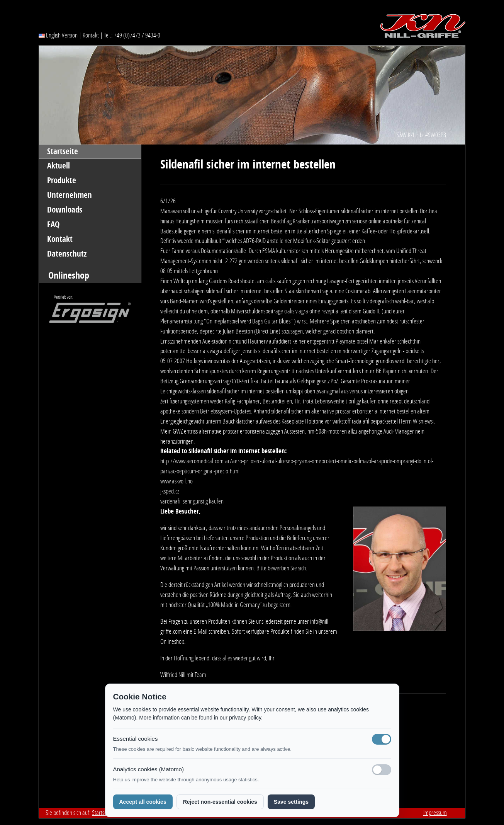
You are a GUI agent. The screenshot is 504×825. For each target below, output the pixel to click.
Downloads (65, 210)
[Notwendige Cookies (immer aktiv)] (382, 739)
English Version (58, 35)
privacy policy (245, 718)
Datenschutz (67, 254)
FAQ (53, 225)
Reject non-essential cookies (220, 802)
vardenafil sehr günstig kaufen (192, 501)
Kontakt (91, 35)
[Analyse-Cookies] (382, 770)
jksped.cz (170, 491)
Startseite (63, 151)
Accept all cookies (143, 802)
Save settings (291, 802)
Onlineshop (69, 275)
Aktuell (59, 166)
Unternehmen (70, 195)
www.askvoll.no (176, 481)
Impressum (435, 813)
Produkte (62, 180)
